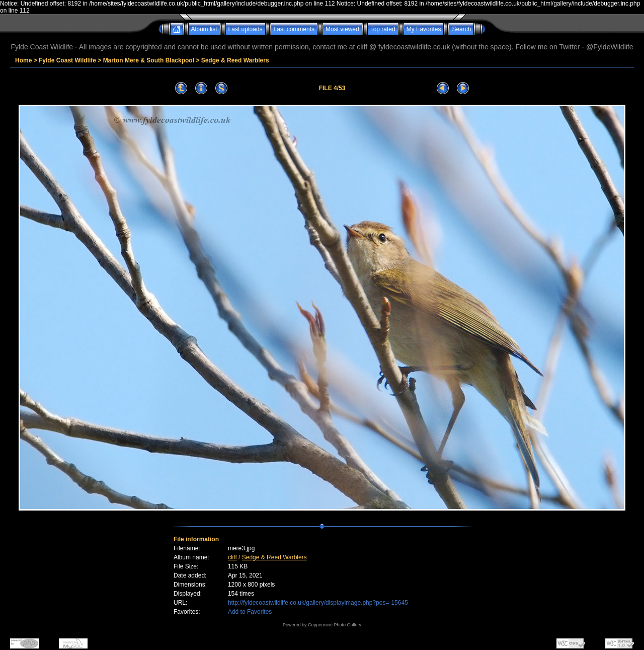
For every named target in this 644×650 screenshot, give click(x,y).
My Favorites (424, 29)
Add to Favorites (250, 612)
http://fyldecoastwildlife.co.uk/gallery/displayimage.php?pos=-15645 (318, 603)
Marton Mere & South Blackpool (149, 60)
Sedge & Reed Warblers (235, 60)
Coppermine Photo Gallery (335, 625)
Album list (204, 29)
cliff (232, 557)
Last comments (294, 29)
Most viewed (342, 29)
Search (461, 29)
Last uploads (246, 29)
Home (23, 60)
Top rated (383, 29)
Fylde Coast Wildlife (67, 60)
